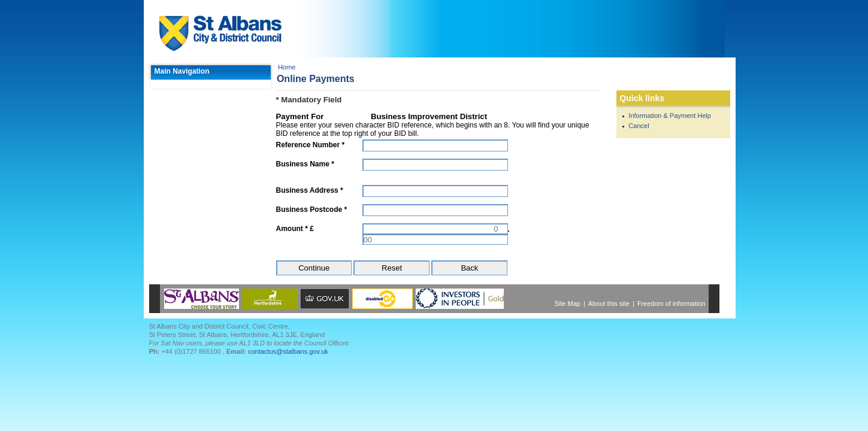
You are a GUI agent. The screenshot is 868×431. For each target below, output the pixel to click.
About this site (609, 303)
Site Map (568, 303)
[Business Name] (435, 165)
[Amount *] (435, 229)
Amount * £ (295, 229)
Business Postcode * (312, 210)
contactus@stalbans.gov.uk (288, 351)
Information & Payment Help (670, 116)
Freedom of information (672, 303)
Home (287, 67)
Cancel (639, 126)
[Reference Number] (435, 145)
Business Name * (305, 164)
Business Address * (310, 190)
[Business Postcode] (435, 210)
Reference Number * (311, 145)
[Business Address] (435, 191)
